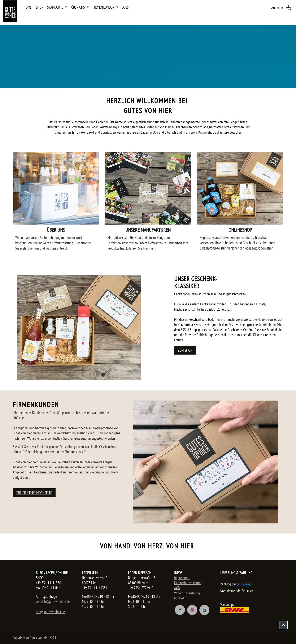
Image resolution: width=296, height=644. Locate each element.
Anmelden (278, 7)
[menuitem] (28, 7)
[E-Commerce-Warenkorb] (289, 8)
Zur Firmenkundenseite (34, 493)
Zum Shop (185, 350)
